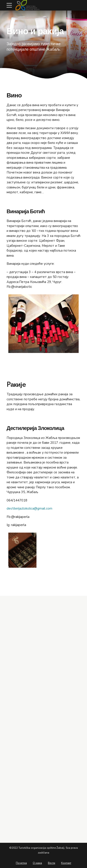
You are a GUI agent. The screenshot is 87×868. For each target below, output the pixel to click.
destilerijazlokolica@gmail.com (29, 508)
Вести (52, 863)
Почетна (21, 863)
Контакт (66, 863)
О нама (37, 863)
